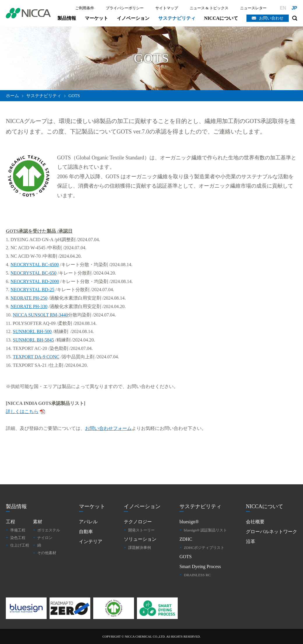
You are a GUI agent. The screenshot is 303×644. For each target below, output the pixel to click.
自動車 (86, 532)
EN (283, 8)
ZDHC (186, 539)
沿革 (251, 541)
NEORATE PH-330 (29, 306)
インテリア (91, 541)
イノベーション (133, 18)
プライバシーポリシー (125, 8)
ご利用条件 (85, 8)
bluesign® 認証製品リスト (205, 530)
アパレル (88, 522)
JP (294, 8)
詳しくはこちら (22, 411)
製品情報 (67, 18)
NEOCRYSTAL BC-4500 (35, 265)
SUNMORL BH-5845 (33, 340)
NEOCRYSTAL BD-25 (32, 290)
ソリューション (140, 539)
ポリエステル (49, 530)
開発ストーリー (141, 530)
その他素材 (47, 553)
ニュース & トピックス (209, 8)
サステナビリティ (177, 18)
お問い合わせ (271, 18)
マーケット (96, 18)
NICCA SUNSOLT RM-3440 (40, 315)
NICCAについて (221, 18)
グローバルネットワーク (272, 532)
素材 (38, 522)
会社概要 (255, 522)
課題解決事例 (140, 548)
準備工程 (18, 530)
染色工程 (18, 538)
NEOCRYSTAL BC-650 (34, 273)
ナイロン (45, 538)
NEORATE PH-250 (29, 298)
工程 (10, 522)
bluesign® (189, 522)
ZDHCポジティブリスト (204, 548)
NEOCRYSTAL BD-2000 (35, 281)
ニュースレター (253, 8)
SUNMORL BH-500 (32, 331)
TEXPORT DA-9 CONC (36, 357)
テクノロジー (138, 522)
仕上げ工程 (20, 545)
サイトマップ (167, 8)
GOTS (186, 557)
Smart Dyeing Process (200, 566)
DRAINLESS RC (197, 575)
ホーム (12, 96)
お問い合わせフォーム (108, 428)
